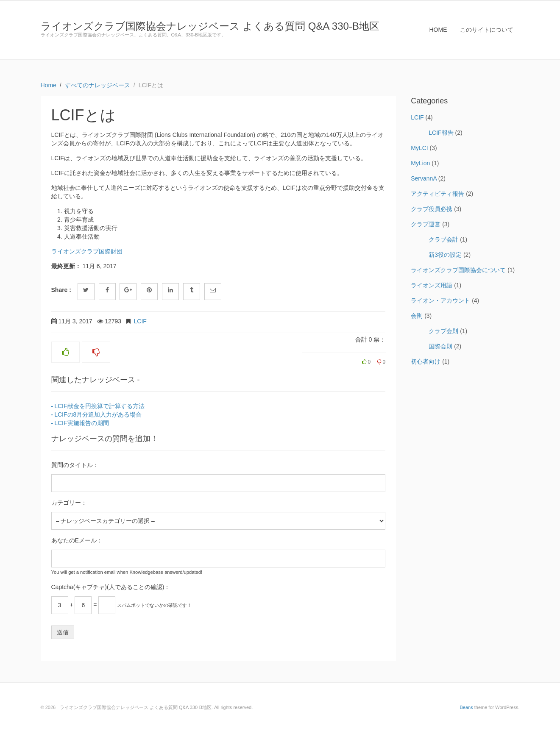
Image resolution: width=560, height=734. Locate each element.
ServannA (424, 178)
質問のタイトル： (75, 465)
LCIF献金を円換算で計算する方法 (99, 406)
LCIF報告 (441, 133)
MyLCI (419, 148)
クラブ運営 (426, 224)
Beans (466, 707)
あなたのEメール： (77, 540)
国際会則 (440, 346)
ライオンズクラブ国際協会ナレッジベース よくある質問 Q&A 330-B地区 (210, 26)
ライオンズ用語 (432, 285)
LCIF (140, 321)
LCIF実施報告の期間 (81, 423)
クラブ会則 (443, 331)
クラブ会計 (443, 239)
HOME (438, 30)
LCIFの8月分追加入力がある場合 (98, 414)
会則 (417, 316)
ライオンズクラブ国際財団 (87, 251)
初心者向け (426, 361)
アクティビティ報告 (437, 194)
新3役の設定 (445, 255)
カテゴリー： (69, 503)
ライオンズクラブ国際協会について (458, 270)
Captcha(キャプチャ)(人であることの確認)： (111, 587)
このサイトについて (487, 30)
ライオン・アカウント (440, 300)
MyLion (420, 163)
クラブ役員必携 (432, 209)
